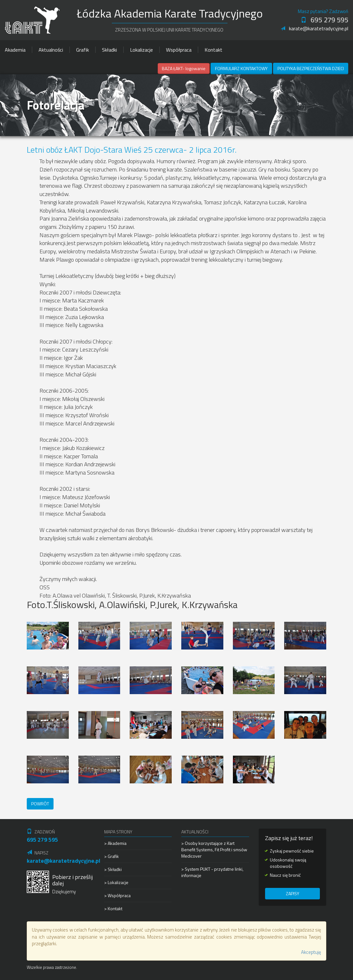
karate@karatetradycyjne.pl (314, 28)
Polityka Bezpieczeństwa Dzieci (311, 68)
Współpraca (179, 50)
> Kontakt (113, 908)
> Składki (113, 869)
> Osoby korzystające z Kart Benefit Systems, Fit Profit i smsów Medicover (214, 850)
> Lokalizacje (116, 882)
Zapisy (292, 893)
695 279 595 (324, 20)
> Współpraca (117, 895)
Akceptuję (311, 952)
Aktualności (51, 50)
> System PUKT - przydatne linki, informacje (212, 872)
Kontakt (213, 50)
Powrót (40, 804)
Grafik (83, 50)
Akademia (15, 50)
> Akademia (115, 843)
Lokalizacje (141, 50)
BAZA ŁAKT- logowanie (184, 68)
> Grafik (112, 856)
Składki (109, 50)
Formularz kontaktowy (241, 68)
